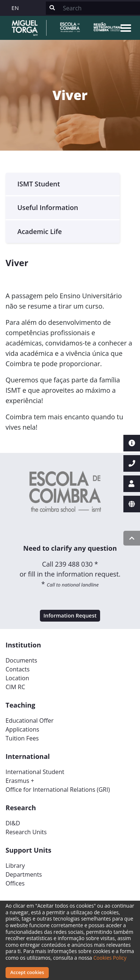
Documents (21, 660)
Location (17, 678)
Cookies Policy (110, 958)
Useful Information (48, 207)
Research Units (26, 832)
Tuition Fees (22, 738)
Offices (15, 883)
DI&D (13, 823)
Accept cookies (27, 972)
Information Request (70, 615)
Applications (22, 729)
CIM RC (15, 687)
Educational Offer (30, 721)
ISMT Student (39, 184)
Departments (24, 874)
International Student (35, 772)
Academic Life (40, 231)
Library (15, 866)
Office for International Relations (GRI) (58, 790)
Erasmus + (20, 781)
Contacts (18, 669)
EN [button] (15, 8)
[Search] (99, 8)
